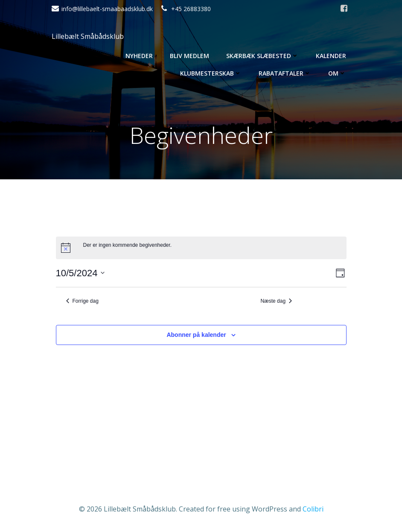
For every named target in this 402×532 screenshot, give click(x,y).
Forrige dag (82, 301)
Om (337, 73)
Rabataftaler (285, 73)
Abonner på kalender (196, 335)
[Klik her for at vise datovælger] (80, 273)
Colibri (313, 509)
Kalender (331, 56)
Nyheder (139, 56)
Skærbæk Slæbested (262, 56)
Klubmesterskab (211, 73)
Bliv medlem (189, 56)
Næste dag (276, 301)
